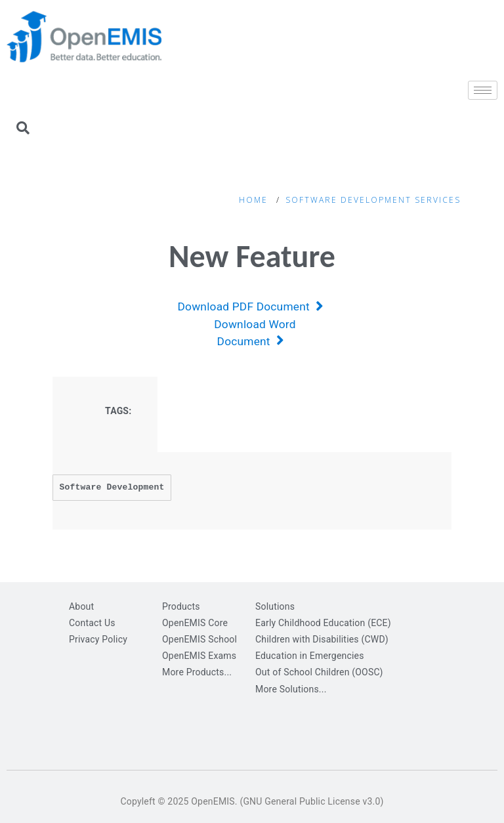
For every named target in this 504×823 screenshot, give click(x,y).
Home (253, 200)
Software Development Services (373, 200)
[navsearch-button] (23, 129)
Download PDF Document (250, 306)
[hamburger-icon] (483, 90)
